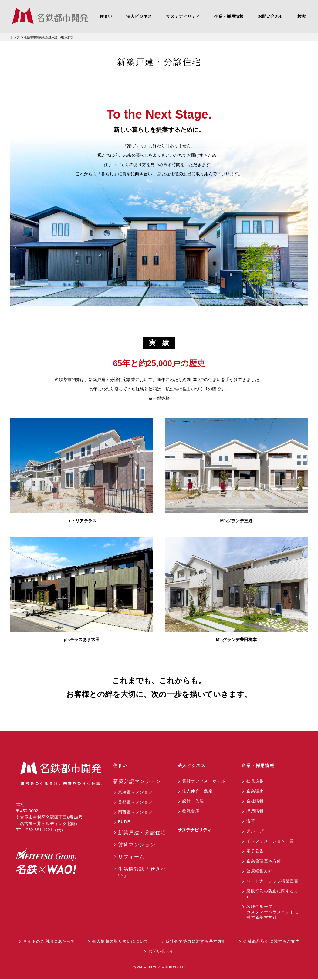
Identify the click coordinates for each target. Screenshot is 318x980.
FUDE (124, 822)
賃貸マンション (137, 845)
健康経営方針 (259, 871)
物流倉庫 (191, 811)
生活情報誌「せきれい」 (142, 872)
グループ (255, 831)
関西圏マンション (135, 812)
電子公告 (255, 851)
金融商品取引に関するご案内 (272, 941)
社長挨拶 (255, 781)
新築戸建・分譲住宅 (142, 833)
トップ (15, 37)
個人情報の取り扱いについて (120, 941)
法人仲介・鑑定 (198, 791)
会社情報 (255, 801)
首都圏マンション (135, 802)
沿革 (251, 821)
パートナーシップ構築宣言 (272, 881)
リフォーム (131, 857)
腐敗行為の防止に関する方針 (272, 894)
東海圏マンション (135, 792)
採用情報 (255, 811)
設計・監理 (193, 801)
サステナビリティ (195, 830)
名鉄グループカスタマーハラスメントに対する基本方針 (272, 912)
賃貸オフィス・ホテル (204, 781)
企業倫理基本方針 (264, 861)
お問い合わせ (161, 951)
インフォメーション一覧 (270, 841)
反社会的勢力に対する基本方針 (196, 941)
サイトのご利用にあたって (49, 941)
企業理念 (255, 791)
